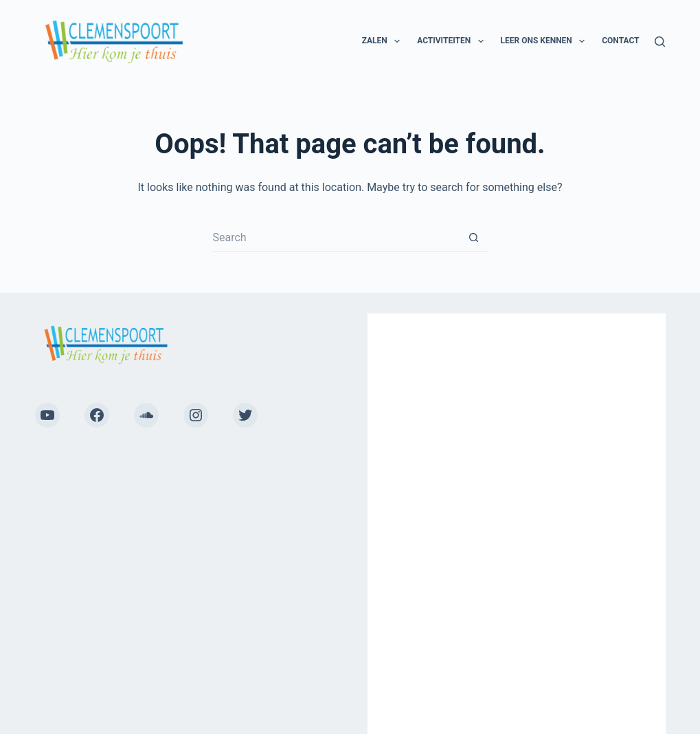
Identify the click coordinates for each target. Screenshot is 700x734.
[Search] (660, 42)
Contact (620, 41)
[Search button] (474, 238)
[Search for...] (337, 238)
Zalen (384, 41)
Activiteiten (453, 41)
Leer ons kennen (546, 41)
